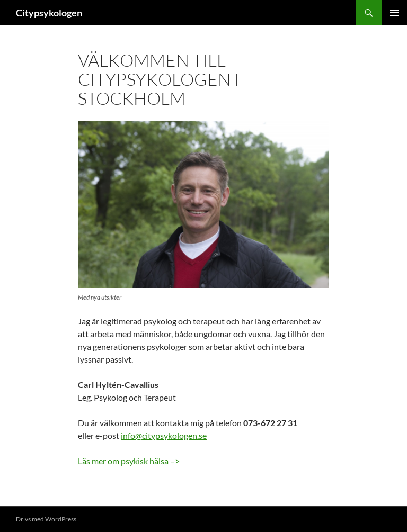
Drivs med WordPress (46, 519)
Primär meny (394, 13)
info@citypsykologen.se (164, 435)
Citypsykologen (49, 13)
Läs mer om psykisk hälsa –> (129, 461)
